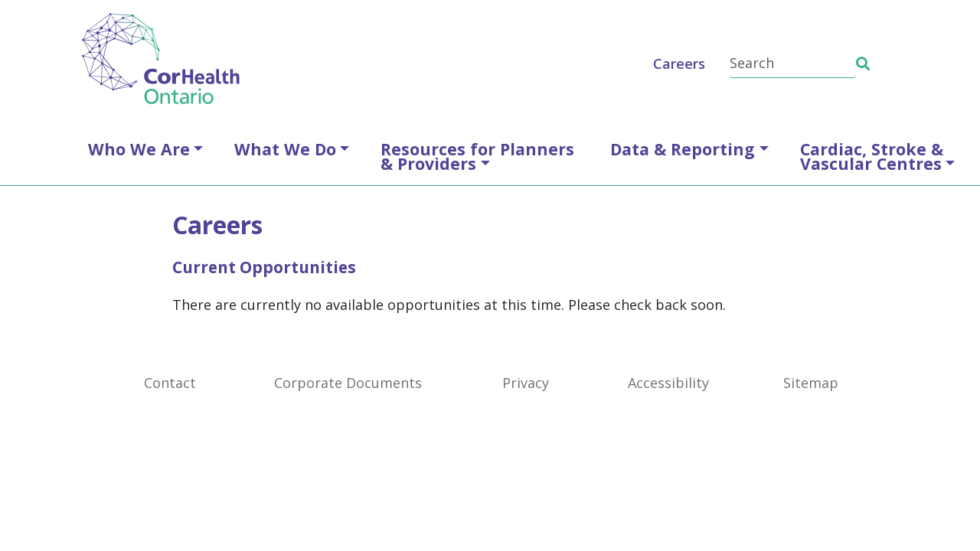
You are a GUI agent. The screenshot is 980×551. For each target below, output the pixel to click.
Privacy (526, 383)
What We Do (285, 149)
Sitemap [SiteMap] (811, 383)
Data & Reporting (683, 149)
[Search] (793, 64)
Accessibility (668, 383)
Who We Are (139, 149)
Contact (170, 383)
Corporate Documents (348, 383)
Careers (679, 64)
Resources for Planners (477, 156)
